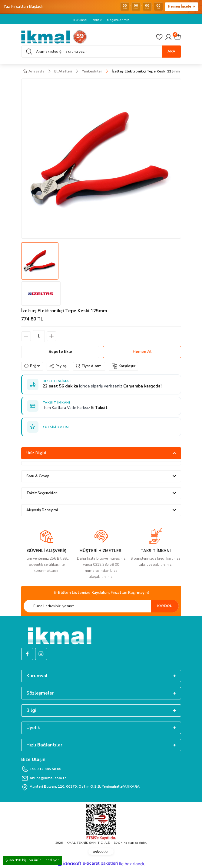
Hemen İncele (182, 6)
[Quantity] (39, 336)
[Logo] (54, 37)
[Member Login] (168, 37)
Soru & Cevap (38, 476)
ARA (171, 51)
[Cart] (177, 37)
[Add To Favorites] (32, 366)
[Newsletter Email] (101, 606)
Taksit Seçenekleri (42, 493)
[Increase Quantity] (51, 336)
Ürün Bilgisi (36, 453)
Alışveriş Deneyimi (42, 510)
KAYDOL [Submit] (165, 606)
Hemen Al (142, 352)
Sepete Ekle (60, 352)
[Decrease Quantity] (26, 336)
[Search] (101, 52)
